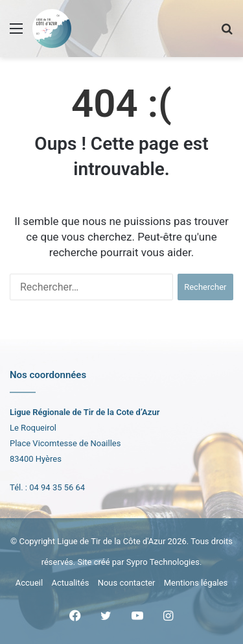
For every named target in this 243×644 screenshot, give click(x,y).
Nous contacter (127, 583)
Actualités (70, 583)
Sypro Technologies (163, 562)
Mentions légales (196, 583)
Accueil (29, 583)
